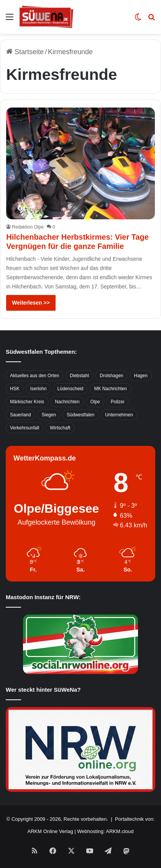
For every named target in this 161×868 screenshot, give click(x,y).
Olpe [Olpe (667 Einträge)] (95, 402)
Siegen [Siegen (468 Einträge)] (49, 415)
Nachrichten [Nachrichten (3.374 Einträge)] (67, 402)
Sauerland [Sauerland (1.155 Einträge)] (21, 415)
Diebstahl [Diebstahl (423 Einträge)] (79, 376)
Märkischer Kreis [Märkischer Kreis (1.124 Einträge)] (27, 402)
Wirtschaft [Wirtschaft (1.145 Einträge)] (60, 428)
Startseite (25, 52)
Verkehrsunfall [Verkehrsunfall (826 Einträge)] (25, 428)
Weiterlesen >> (31, 303)
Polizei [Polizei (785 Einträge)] (117, 402)
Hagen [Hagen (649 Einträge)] (140, 376)
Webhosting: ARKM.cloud (105, 831)
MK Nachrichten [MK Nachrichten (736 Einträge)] (110, 389)
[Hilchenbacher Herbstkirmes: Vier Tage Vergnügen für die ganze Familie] (80, 163)
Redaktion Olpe (28, 227)
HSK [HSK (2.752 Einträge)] (15, 389)
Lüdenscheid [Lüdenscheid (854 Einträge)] (70, 389)
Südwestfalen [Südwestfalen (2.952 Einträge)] (80, 415)
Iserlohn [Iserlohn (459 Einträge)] (39, 389)
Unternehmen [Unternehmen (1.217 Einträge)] (119, 415)
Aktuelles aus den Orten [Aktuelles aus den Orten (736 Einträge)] (34, 376)
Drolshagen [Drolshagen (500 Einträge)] (111, 376)
